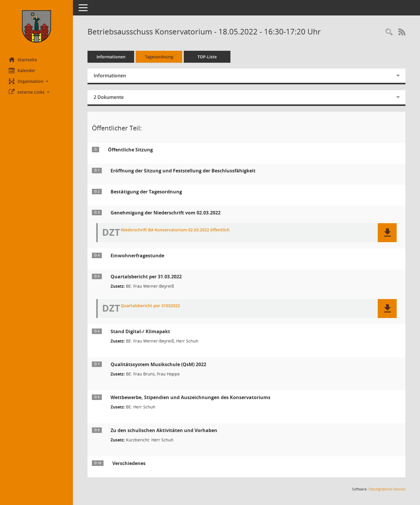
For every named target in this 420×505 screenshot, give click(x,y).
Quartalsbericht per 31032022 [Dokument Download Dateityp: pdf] (150, 306)
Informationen (111, 57)
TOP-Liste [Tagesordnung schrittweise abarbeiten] (207, 57)
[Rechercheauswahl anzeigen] (389, 32)
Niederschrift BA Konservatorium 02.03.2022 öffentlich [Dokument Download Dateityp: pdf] (175, 230)
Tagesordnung (159, 57)
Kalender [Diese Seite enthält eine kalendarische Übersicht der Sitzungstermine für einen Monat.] (22, 70)
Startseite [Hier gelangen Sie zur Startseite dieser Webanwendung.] (23, 60)
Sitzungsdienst (387, 489)
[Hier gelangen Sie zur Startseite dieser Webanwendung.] (36, 26)
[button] (36, 81)
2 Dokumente (109, 97)
